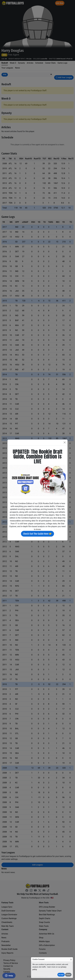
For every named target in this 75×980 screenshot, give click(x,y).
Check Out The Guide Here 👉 (37, 534)
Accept (61, 975)
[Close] (71, 959)
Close (68, 975)
